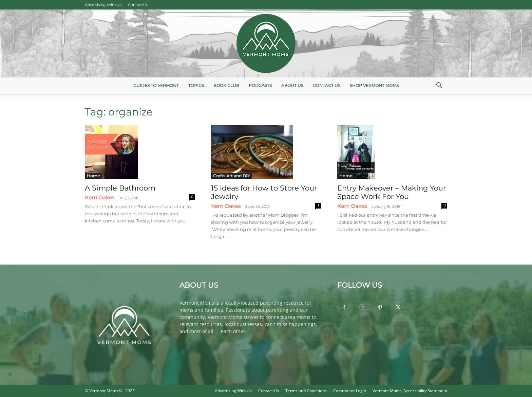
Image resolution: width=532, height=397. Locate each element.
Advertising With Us (103, 5)
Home (93, 176)
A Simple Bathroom (120, 188)
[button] (439, 86)
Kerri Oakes (100, 197)
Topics (196, 85)
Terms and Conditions (306, 391)
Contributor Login (350, 391)
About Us (292, 85)
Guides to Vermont (156, 85)
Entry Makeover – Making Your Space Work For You (392, 192)
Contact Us (138, 5)
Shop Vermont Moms (374, 85)
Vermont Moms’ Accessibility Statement (410, 391)
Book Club (226, 85)
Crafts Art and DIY (232, 176)
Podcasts (260, 85)
